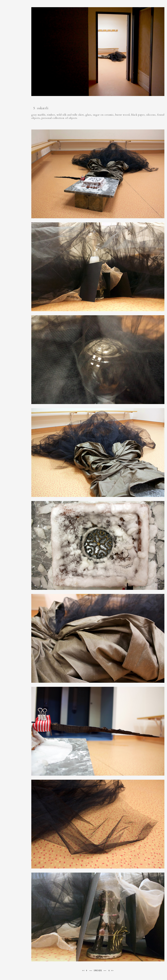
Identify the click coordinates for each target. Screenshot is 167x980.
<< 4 (85, 971)
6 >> (111, 971)
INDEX (98, 971)
